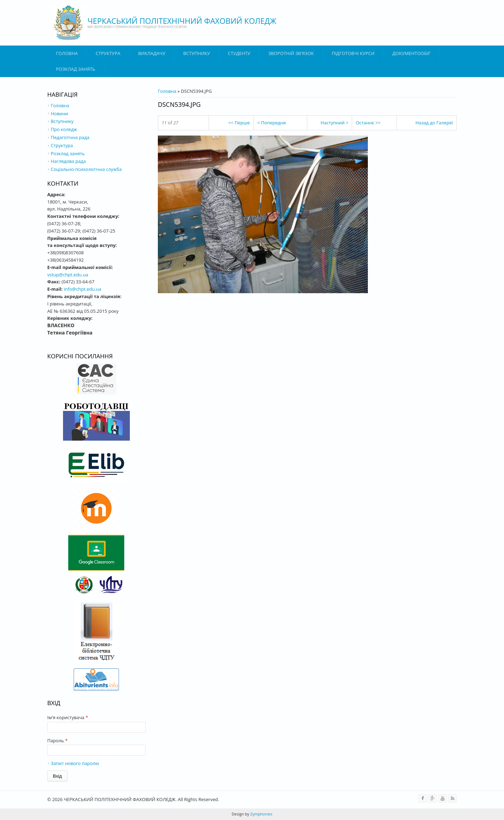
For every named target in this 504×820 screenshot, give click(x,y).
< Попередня (272, 123)
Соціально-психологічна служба (86, 169)
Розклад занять (76, 69)
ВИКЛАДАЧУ (152, 53)
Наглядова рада (68, 161)
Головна (67, 53)
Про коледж (64, 129)
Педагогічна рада (70, 137)
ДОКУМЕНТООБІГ (411, 53)
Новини (59, 113)
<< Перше (239, 123)
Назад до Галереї (434, 123)
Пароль (57, 740)
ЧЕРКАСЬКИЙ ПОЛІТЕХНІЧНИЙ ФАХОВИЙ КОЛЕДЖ (182, 21)
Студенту (239, 53)
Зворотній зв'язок (291, 53)
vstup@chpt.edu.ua (68, 275)
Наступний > (334, 123)
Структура (108, 53)
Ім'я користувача (68, 717)
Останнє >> (368, 123)
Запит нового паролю (75, 763)
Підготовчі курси (353, 53)
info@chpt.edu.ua (82, 289)
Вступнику (62, 121)
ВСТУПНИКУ (197, 53)
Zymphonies (261, 814)
